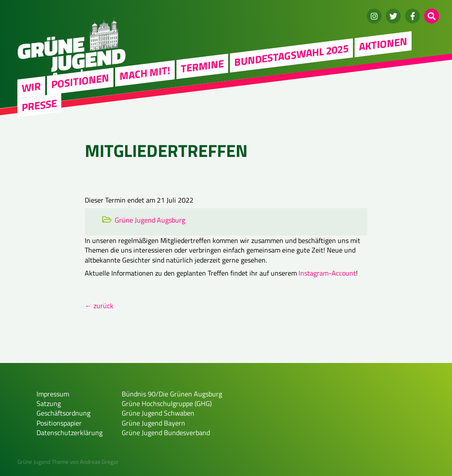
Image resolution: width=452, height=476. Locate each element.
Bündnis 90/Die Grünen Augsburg (172, 394)
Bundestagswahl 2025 (291, 55)
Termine (202, 66)
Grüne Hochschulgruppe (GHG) (167, 403)
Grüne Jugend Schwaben (158, 413)
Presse (39, 105)
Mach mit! (145, 73)
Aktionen (383, 44)
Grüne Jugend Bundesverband (166, 433)
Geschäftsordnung (63, 413)
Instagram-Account (327, 273)
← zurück (99, 306)
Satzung (49, 403)
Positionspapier (59, 423)
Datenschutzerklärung (70, 433)
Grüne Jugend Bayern (153, 423)
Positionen (80, 81)
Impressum (53, 394)
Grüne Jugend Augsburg (150, 220)
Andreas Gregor (99, 462)
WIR (31, 87)
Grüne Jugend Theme (43, 462)
